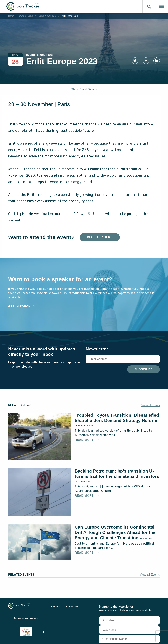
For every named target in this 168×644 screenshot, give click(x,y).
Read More (85, 440)
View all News (151, 405)
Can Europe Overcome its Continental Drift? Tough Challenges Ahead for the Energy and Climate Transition (115, 532)
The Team (53, 606)
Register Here (100, 237)
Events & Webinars (47, 16)
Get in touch (19, 307)
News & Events (26, 16)
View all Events (150, 575)
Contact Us (72, 606)
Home (11, 16)
